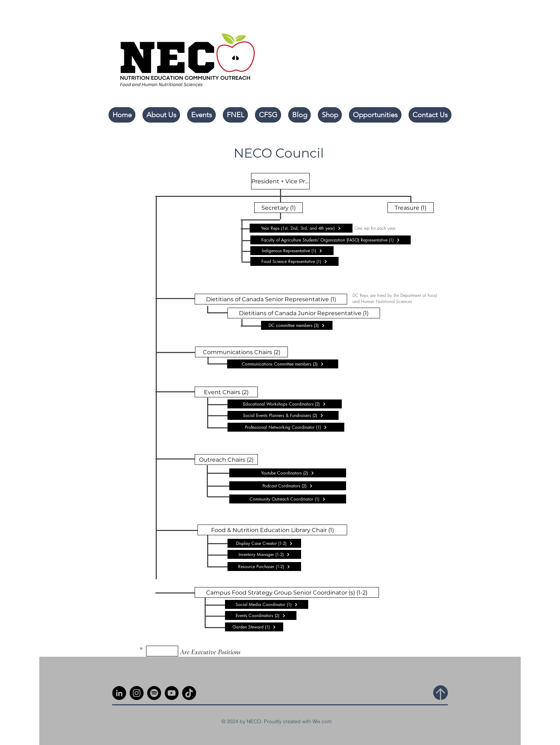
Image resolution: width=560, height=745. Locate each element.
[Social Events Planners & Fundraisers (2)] (283, 415)
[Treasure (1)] (411, 208)
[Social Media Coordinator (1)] (267, 604)
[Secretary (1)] (279, 208)
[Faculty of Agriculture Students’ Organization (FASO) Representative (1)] (331, 240)
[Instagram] (137, 693)
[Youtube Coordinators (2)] (288, 473)
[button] (161, 115)
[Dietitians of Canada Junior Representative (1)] (304, 313)
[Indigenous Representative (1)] (292, 251)
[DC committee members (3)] (297, 325)
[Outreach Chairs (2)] (226, 460)
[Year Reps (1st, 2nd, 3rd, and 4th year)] (301, 228)
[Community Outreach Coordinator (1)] (288, 499)
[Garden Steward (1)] (254, 627)
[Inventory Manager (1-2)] (264, 554)
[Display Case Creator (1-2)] (264, 543)
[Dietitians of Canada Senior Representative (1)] (271, 299)
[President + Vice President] (280, 181)
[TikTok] (189, 693)
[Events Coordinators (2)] (261, 615)
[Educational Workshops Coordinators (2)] (285, 404)
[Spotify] (154, 693)
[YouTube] (172, 693)
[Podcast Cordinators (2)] (288, 486)
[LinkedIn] (119, 693)
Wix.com (322, 721)
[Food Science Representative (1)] (294, 261)
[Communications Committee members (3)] (283, 364)
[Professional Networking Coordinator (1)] (286, 427)
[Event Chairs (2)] (226, 392)
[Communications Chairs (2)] (241, 352)
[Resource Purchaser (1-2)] (264, 567)
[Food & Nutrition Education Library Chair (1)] (272, 530)
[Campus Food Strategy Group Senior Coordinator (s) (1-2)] (287, 592)
